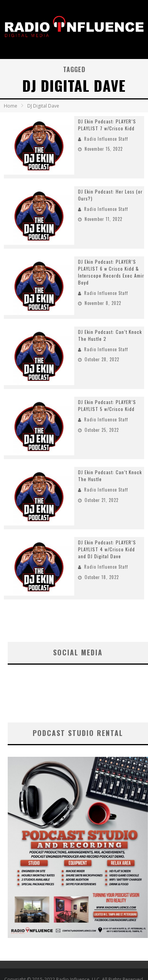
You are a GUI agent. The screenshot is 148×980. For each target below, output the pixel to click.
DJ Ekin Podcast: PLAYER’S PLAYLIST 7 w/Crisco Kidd (107, 125)
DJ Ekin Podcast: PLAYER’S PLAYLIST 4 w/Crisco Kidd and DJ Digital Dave (107, 549)
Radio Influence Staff (106, 139)
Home (11, 106)
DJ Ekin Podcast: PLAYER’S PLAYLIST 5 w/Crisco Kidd (107, 405)
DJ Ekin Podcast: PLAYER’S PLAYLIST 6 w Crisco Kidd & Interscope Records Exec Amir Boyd (111, 272)
